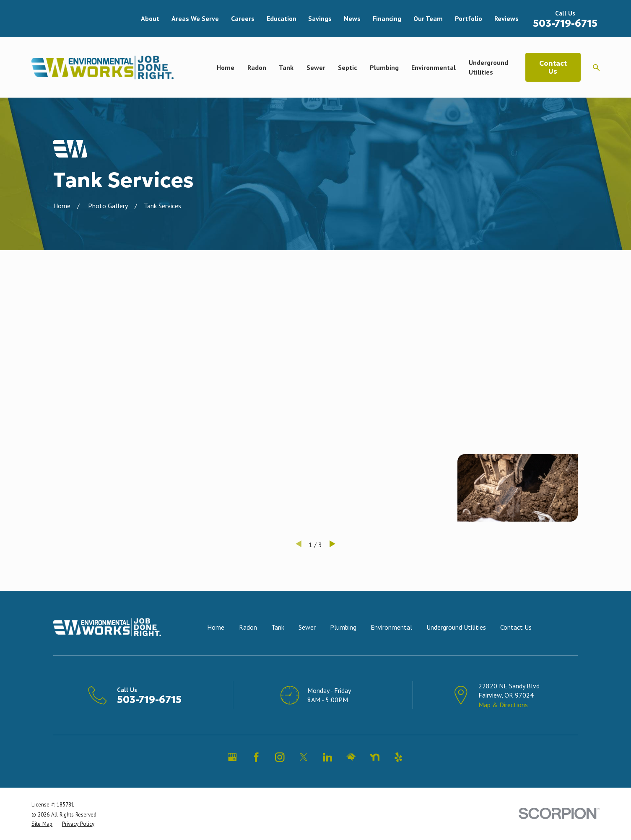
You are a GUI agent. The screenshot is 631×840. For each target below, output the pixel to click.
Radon (248, 627)
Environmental (391, 627)
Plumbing (343, 627)
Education (282, 18)
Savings (320, 18)
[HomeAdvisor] (351, 757)
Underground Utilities (456, 627)
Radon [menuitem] (257, 67)
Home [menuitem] (226, 67)
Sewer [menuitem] (316, 67)
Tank (278, 627)
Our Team (428, 18)
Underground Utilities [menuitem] (488, 67)
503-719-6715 (565, 23)
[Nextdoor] (375, 757)
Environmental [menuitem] (434, 67)
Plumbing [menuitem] (384, 67)
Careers (243, 18)
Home (216, 627)
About (150, 18)
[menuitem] (42, 824)
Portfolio (469, 18)
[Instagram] (280, 757)
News (352, 18)
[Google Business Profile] (232, 757)
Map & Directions (503, 705)
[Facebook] (256, 757)
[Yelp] (398, 757)
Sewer (307, 627)
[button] (113, 324)
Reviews (506, 18)
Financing (387, 18)
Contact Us (553, 67)
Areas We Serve (195, 18)
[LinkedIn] (327, 757)
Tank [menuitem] (286, 67)
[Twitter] (304, 757)
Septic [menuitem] (347, 67)
